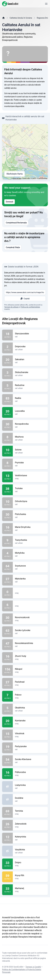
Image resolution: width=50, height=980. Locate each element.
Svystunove (30, 566)
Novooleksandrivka (30, 643)
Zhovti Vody (30, 656)
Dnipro (30, 863)
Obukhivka (30, 708)
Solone (30, 450)
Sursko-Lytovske (30, 630)
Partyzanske (30, 746)
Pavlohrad (30, 682)
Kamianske (30, 721)
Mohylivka (30, 553)
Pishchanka (30, 514)
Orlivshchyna (30, 501)
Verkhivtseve (30, 476)
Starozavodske (30, 334)
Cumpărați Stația (13, 247)
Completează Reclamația (16, 223)
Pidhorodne (30, 772)
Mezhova (30, 437)
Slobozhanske (30, 372)
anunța (24, 103)
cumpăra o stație (26, 100)
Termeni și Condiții (33, 967)
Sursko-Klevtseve (30, 759)
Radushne (30, 385)
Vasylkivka (30, 850)
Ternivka (30, 811)
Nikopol (30, 669)
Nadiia (30, 398)
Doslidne (30, 798)
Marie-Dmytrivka (30, 527)
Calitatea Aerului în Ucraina (21, 18)
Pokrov (30, 695)
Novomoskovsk (30, 617)
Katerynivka (30, 837)
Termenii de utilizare (11, 307)
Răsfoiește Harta (15, 174)
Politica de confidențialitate (30, 307)
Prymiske (30, 463)
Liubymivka (30, 785)
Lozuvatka (30, 411)
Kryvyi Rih (30, 875)
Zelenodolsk (30, 824)
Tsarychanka (30, 540)
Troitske (30, 488)
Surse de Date (17, 178)
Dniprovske (30, 347)
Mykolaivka (30, 579)
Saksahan (30, 359)
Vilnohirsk (30, 734)
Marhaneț (30, 888)
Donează (10, 202)
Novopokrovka (30, 424)
